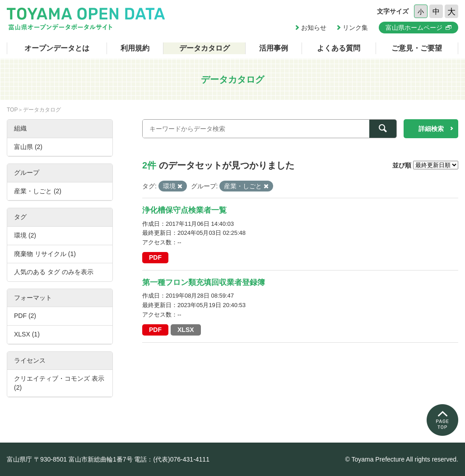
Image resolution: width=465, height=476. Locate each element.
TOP (12, 110)
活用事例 (274, 48)
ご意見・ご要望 (417, 48)
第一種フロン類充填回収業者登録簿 (204, 282)
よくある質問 (339, 48)
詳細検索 (431, 129)
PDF (155, 257)
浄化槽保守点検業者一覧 (184, 210)
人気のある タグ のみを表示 (54, 272)
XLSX (186, 330)
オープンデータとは (57, 48)
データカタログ (205, 48)
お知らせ (314, 28)
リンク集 (355, 28)
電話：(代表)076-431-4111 (172, 459)
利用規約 (135, 48)
